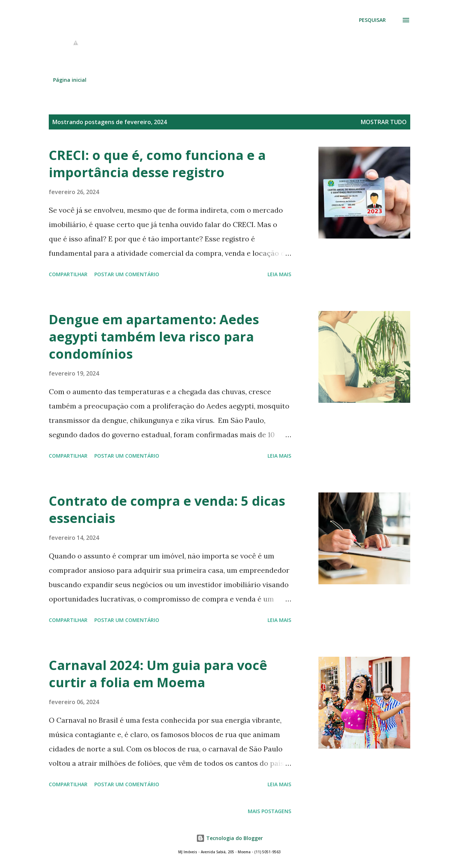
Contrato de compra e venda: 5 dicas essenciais (167, 510)
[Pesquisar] (372, 20)
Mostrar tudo (384, 122)
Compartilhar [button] (68, 274)
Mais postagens (269, 811)
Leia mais (279, 274)
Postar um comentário (127, 274)
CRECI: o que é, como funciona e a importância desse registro (157, 164)
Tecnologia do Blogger (229, 838)
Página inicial (70, 80)
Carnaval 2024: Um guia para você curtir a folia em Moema (158, 674)
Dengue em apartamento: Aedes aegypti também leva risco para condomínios (154, 337)
